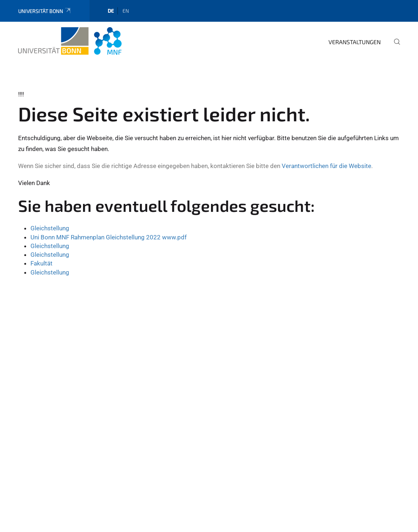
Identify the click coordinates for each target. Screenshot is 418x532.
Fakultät (42, 263)
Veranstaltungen (355, 42)
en (126, 11)
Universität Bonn (45, 11)
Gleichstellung (50, 228)
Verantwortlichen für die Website (326, 166)
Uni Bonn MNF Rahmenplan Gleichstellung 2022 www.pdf (109, 237)
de (111, 11)
